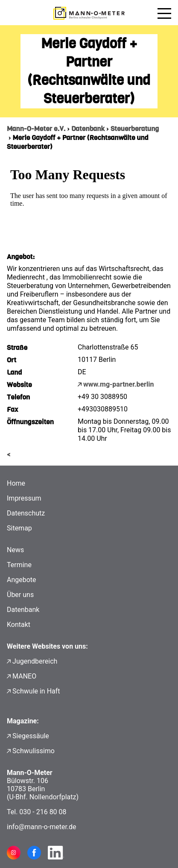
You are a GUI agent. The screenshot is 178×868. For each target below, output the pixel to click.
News (15, 550)
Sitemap (19, 528)
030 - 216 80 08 (43, 812)
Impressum (24, 498)
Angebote (22, 580)
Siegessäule (31, 736)
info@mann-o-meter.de (42, 827)
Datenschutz (26, 513)
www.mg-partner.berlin (118, 384)
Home (16, 483)
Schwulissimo (34, 751)
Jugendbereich (35, 661)
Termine (19, 565)
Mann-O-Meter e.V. (36, 129)
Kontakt (19, 625)
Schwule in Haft (36, 691)
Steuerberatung (135, 129)
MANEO (24, 676)
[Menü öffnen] (164, 13)
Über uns (20, 595)
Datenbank (88, 129)
